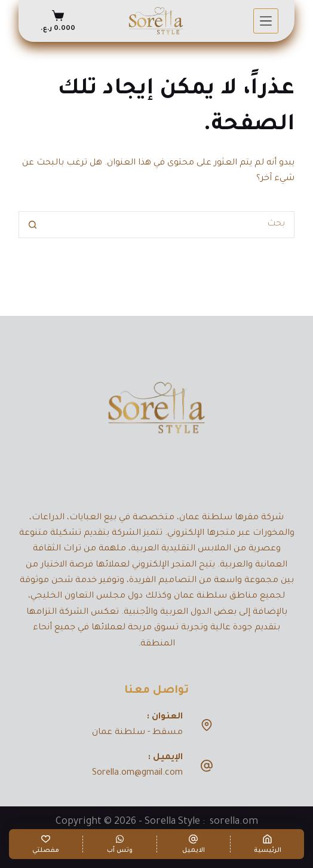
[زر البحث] (32, 225)
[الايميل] (194, 844)
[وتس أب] (120, 844)
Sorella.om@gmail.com (137, 773)
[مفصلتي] (46, 844)
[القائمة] (266, 21)
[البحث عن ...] (170, 225)
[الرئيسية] (267, 844)
